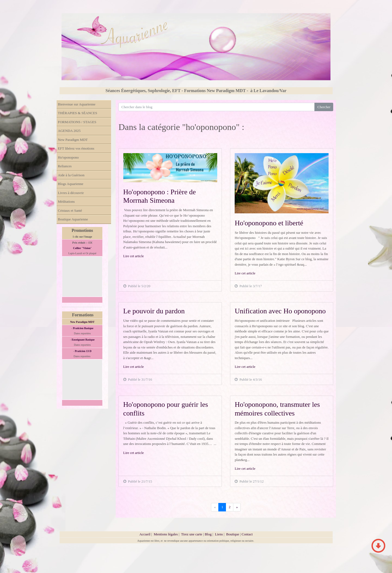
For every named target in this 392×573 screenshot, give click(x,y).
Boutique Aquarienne (73, 219)
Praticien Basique (83, 328)
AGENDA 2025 (69, 131)
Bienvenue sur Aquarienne (77, 104)
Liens (219, 534)
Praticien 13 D (83, 351)
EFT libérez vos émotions (76, 148)
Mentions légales (166, 534)
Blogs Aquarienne (71, 184)
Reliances (65, 166)
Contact (247, 534)
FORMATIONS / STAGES (77, 122)
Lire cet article (134, 256)
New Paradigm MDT (73, 140)
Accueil (145, 534)
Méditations (66, 201)
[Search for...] (217, 107)
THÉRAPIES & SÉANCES (78, 113)
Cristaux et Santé (70, 210)
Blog (208, 534)
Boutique (233, 534)
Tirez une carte (192, 534)
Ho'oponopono (68, 157)
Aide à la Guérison (71, 175)
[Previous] (237, 507)
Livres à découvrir (71, 193)
